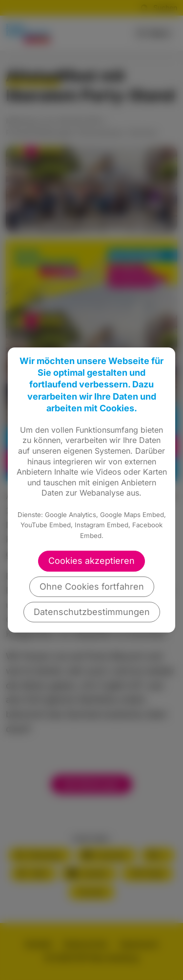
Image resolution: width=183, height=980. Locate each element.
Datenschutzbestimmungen (92, 612)
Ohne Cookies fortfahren (92, 586)
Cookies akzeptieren (91, 561)
